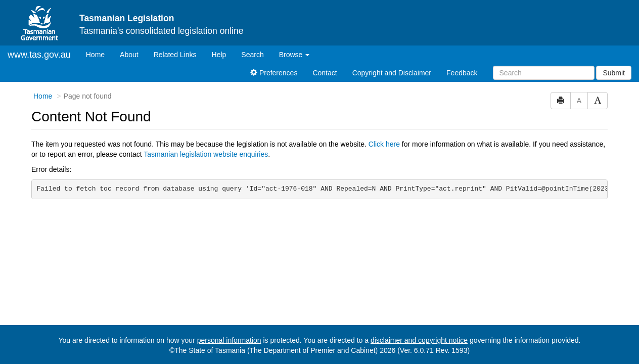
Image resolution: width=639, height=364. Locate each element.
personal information (229, 340)
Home (99, 54)
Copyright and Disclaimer (392, 73)
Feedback (462, 73)
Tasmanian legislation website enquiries (206, 154)
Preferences (274, 73)
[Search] (544, 73)
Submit (614, 73)
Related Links (175, 55)
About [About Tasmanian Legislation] (129, 55)
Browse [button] (294, 55)
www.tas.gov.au (39, 55)
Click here (384, 144)
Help (219, 55)
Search (252, 55)
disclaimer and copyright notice (419, 340)
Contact (325, 73)
